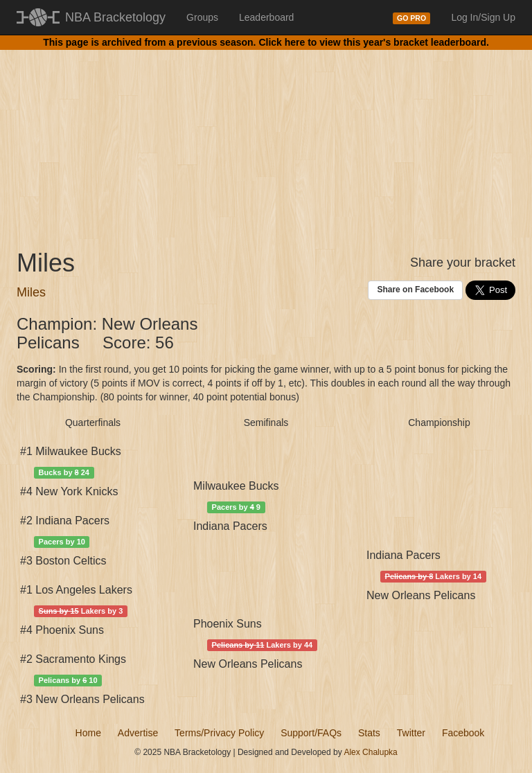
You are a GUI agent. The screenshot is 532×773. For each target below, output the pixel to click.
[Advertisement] (266, 139)
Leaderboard (266, 17)
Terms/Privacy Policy (219, 733)
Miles (31, 292)
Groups (202, 17)
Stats (369, 733)
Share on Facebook (415, 290)
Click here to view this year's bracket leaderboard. (373, 42)
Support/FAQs (311, 733)
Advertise (138, 733)
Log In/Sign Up (483, 17)
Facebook (463, 733)
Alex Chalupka (370, 752)
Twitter (411, 733)
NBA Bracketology (115, 17)
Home (88, 733)
